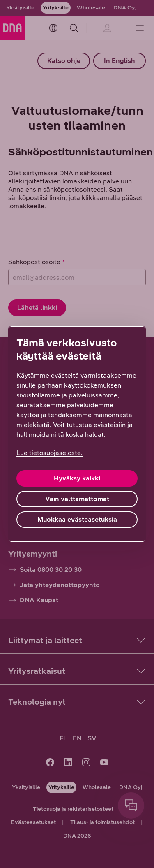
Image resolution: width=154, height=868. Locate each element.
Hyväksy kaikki (77, 478)
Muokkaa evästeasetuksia (77, 519)
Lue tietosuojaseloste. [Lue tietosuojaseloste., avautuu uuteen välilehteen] (49, 453)
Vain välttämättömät (77, 499)
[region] (77, 434)
